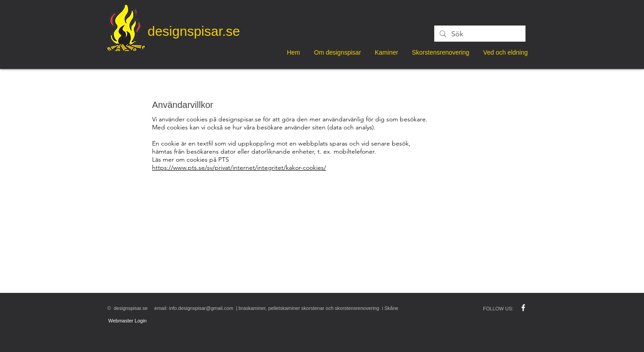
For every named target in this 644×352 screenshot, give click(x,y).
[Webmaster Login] (127, 321)
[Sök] (479, 34)
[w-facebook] (523, 308)
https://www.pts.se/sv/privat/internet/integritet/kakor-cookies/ (239, 167)
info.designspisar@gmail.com (201, 308)
